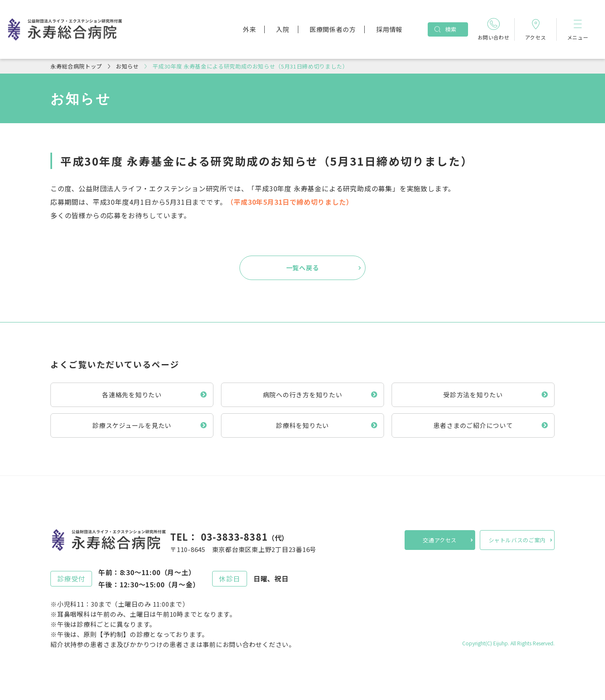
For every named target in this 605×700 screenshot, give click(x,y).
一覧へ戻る (303, 268)
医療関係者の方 (333, 29)
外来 (250, 29)
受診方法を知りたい (473, 395)
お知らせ (128, 66)
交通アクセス (440, 540)
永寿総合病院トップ (76, 66)
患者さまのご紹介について (473, 425)
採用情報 (389, 29)
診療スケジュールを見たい (132, 425)
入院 (283, 29)
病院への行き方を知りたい (303, 395)
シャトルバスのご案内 (517, 540)
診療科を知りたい (302, 425)
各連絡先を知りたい (132, 395)
